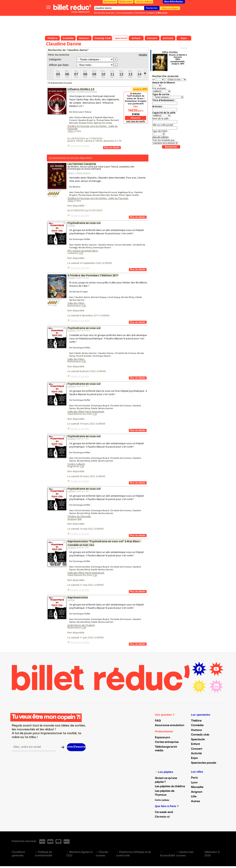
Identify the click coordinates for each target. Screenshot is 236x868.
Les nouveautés (125, 13)
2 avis (54, 196)
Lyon (194, 783)
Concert (197, 749)
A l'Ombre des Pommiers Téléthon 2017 (93, 275)
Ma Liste (162, 13)
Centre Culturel (76, 464)
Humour (197, 730)
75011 (71, 131)
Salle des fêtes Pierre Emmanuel (86, 411)
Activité (196, 754)
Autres (196, 802)
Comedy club (200, 735)
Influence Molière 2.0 (81, 89)
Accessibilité (168, 856)
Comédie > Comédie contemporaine (82, 92)
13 (81, 253)
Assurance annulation (170, 726)
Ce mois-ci (162, 817)
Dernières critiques (145, 13)
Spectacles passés (204, 763)
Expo (194, 758)
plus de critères (160, 137)
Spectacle (198, 740)
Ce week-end (164, 812)
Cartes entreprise (167, 742)
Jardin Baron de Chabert (81, 625)
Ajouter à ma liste (80, 146)
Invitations (110, 2)
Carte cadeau (144, 2)
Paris (194, 778)
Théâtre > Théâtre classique (79, 173)
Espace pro (163, 738)
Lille (194, 797)
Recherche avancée (104, 13)
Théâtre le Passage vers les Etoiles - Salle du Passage (93, 127)
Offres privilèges (170, 8)
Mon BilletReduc (174, 2)
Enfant (195, 744)
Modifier (143, 55)
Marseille (197, 787)
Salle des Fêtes (76, 303)
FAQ (158, 721)
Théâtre (196, 721)
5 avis (54, 305)
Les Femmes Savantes (82, 164)
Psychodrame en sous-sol (84, 223)
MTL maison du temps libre (83, 251)
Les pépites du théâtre (170, 787)
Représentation (78, 597)
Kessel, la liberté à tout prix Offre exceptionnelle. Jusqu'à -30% (178, 59)
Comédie (71, 226)
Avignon (72, 519)
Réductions (126, 2)
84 (79, 519)
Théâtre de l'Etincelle (79, 516)
